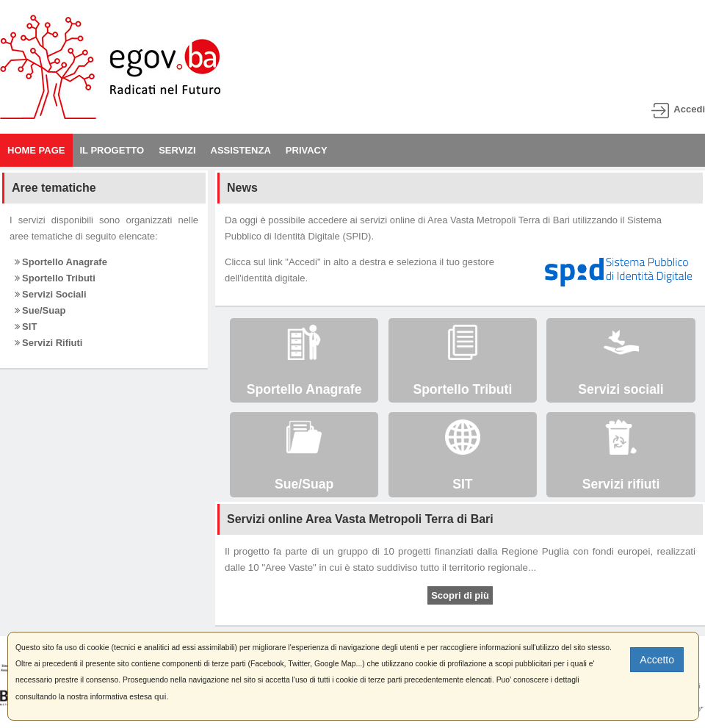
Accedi (689, 109)
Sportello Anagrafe (61, 262)
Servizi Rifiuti (49, 343)
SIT (26, 327)
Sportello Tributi (55, 278)
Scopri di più (460, 595)
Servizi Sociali (51, 294)
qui (160, 696)
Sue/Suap (40, 310)
